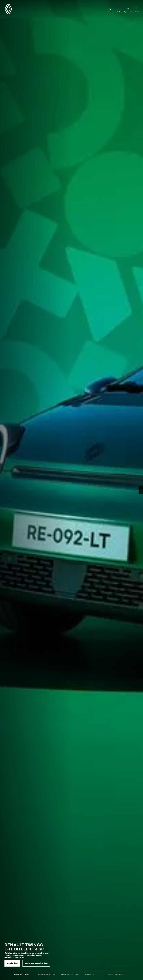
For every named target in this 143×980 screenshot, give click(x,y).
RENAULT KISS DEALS (70, 974)
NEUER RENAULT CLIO (47, 974)
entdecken (12, 963)
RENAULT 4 (89, 974)
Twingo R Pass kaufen (36, 963)
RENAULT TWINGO (22, 974)
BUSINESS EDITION (116, 974)
